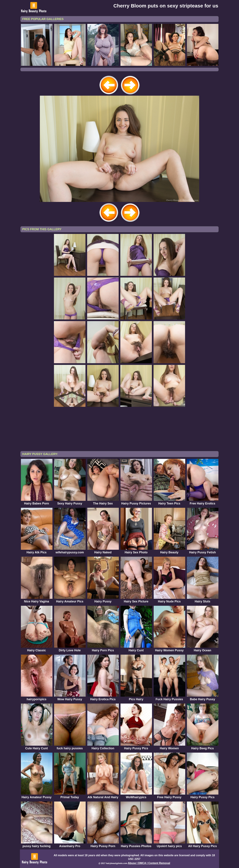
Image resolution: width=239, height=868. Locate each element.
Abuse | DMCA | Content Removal (149, 863)
